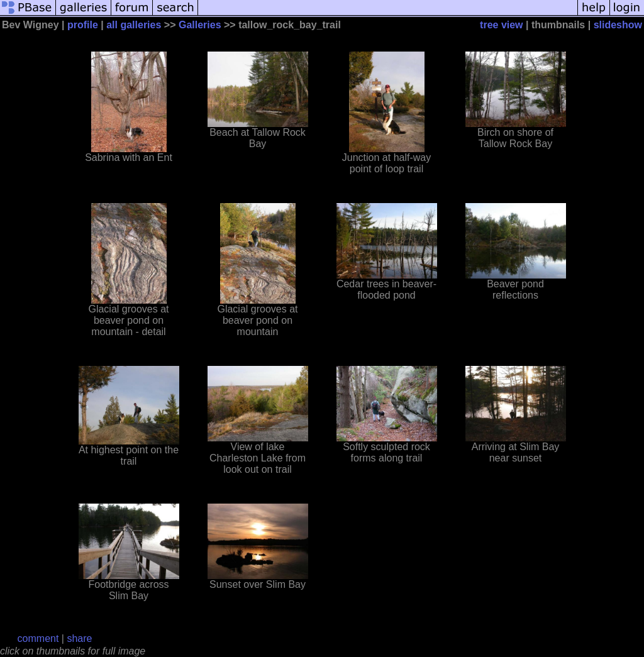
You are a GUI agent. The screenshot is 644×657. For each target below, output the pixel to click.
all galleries (134, 25)
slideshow (618, 25)
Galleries (200, 25)
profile (83, 25)
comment (38, 638)
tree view (501, 25)
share (79, 638)
